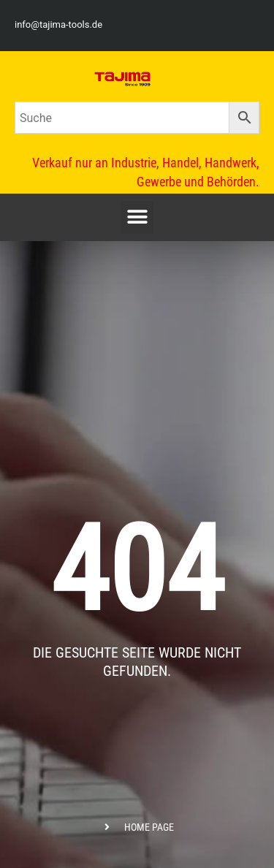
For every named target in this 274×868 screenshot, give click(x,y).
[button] (137, 217)
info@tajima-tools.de (58, 24)
